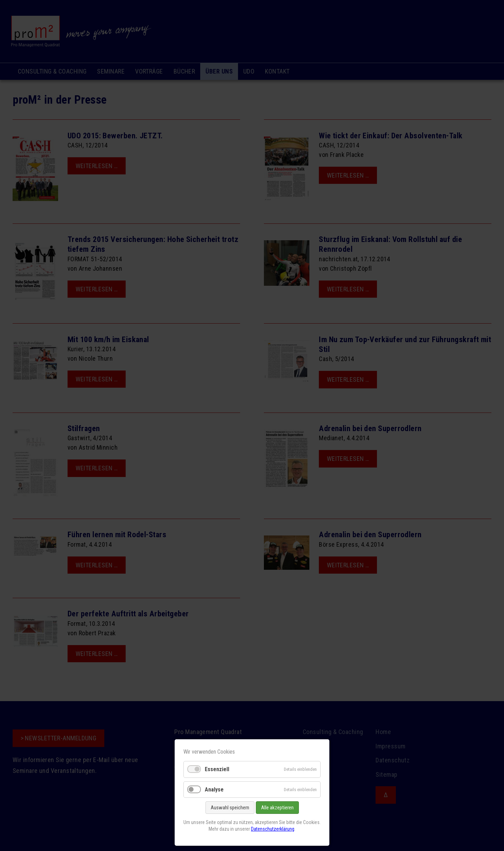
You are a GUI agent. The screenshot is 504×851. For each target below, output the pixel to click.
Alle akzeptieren (277, 808)
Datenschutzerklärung (273, 829)
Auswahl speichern (230, 808)
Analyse (214, 790)
